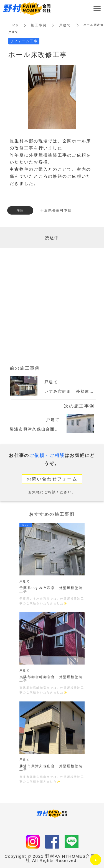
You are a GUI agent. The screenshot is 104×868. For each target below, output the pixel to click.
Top (15, 25)
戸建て (65, 25)
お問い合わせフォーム (52, 479)
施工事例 (39, 25)
